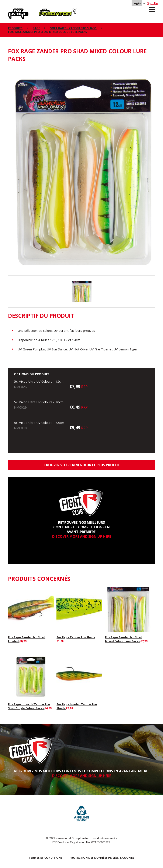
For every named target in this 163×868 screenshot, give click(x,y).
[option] (81, 171)
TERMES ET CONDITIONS (46, 858)
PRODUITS (15, 28)
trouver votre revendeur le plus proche (82, 465)
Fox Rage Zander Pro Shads (76, 637)
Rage (12, 11)
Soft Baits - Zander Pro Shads (73, 28)
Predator (46, 11)
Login (137, 3)
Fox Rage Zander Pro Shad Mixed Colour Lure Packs (124, 639)
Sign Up (153, 3)
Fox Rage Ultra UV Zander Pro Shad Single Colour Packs (29, 706)
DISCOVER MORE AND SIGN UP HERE (82, 536)
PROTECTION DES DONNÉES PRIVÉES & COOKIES (102, 858)
